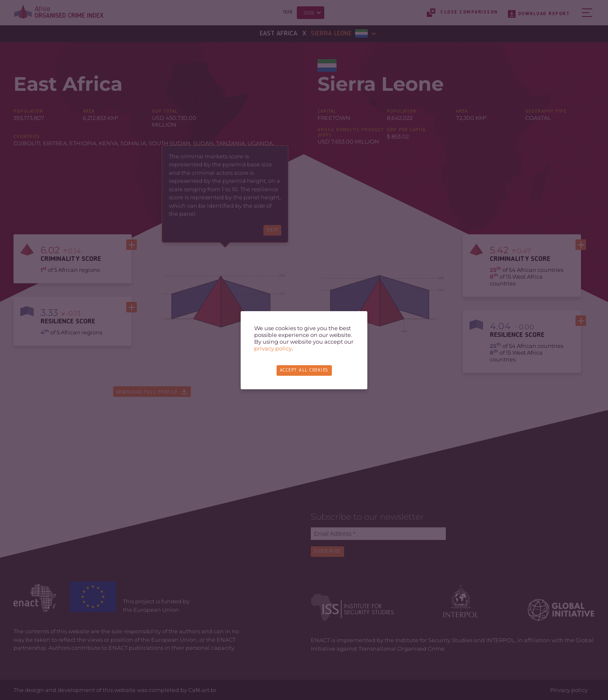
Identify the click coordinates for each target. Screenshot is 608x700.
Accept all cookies (304, 370)
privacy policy (273, 348)
